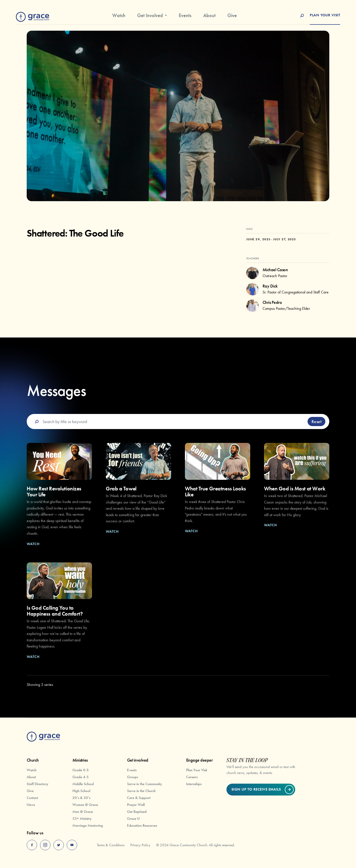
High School (81, 791)
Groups (133, 777)
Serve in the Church (141, 791)
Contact (32, 798)
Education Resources (142, 825)
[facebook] (32, 845)
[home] (33, 16)
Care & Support (139, 798)
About (209, 15)
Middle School (83, 784)
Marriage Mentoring (88, 825)
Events (185, 15)
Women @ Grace (85, 805)
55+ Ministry (82, 819)
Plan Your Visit (197, 770)
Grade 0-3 (81, 770)
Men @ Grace (83, 812)
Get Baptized (137, 812)
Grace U (133, 819)
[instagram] (45, 845)
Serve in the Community (145, 784)
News (31, 805)
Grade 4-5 (81, 777)
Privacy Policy (140, 845)
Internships (194, 784)
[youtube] (72, 845)
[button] (152, 17)
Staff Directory (37, 784)
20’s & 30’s (81, 798)
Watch (119, 15)
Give (232, 15)
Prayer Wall (136, 805)
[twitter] (59, 845)
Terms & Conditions (111, 845)
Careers (192, 777)
